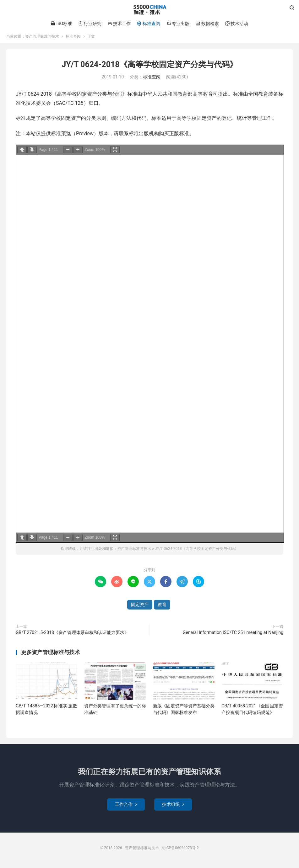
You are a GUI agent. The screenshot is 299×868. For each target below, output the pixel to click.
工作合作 (126, 807)
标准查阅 (148, 24)
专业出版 (178, 24)
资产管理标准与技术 (150, 10)
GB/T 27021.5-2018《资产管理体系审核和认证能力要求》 (72, 636)
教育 (162, 608)
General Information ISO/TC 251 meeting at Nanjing (233, 636)
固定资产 (140, 608)
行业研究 (90, 24)
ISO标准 (61, 24)
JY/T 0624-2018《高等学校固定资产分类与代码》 (149, 68)
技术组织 (173, 807)
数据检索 (207, 24)
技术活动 (237, 24)
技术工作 (119, 24)
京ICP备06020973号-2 (180, 851)
